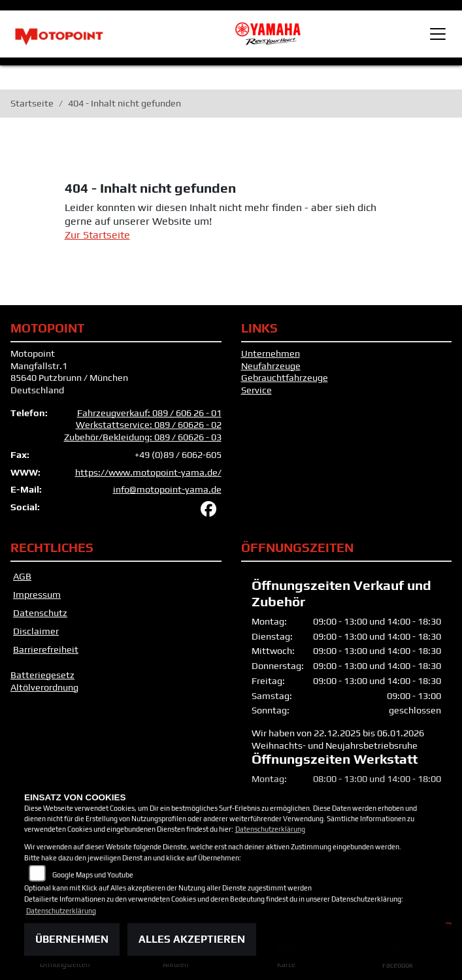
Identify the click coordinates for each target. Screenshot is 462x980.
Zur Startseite (97, 235)
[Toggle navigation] (438, 34)
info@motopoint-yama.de (167, 489)
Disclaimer (36, 631)
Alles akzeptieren (192, 939)
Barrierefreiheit (46, 649)
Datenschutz (40, 613)
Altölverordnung (44, 687)
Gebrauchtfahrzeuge (285, 378)
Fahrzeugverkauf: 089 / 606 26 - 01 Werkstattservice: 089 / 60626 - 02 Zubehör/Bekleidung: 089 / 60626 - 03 (143, 425)
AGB (22, 576)
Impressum (37, 595)
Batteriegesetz (42, 675)
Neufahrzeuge (271, 366)
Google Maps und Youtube (93, 875)
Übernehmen (72, 939)
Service (256, 390)
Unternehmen (271, 353)
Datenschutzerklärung (270, 829)
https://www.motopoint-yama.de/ (148, 472)
